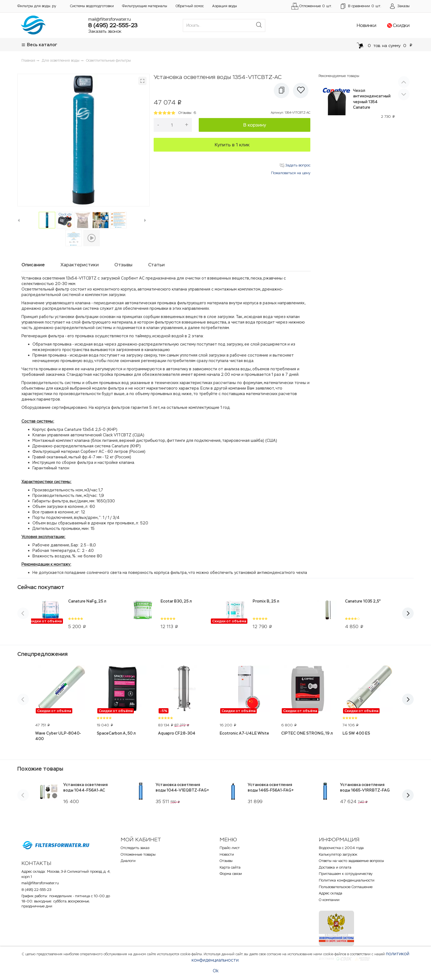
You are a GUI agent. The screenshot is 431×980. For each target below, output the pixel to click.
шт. (361, 6)
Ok (216, 971)
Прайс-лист (230, 848)
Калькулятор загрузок (338, 854)
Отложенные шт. (312, 6)
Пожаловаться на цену (291, 173)
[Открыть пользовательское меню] (400, 6)
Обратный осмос (190, 6)
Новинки (367, 25)
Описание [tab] (33, 265)
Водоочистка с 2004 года (341, 848)
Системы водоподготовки (92, 6)
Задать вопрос (295, 165)
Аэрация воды (225, 6)
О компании (329, 900)
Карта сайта (230, 867)
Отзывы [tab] (123, 265)
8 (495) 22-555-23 (113, 25)
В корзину (255, 125)
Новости (227, 854)
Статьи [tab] (156, 265)
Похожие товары (40, 769)
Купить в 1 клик (232, 145)
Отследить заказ (135, 848)
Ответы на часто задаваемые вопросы (351, 861)
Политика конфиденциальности (347, 880)
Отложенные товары (138, 854)
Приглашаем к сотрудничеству (346, 874)
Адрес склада (331, 893)
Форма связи (231, 874)
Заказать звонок (105, 31)
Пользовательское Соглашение (346, 887)
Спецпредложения (42, 654)
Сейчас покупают (41, 587)
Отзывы (226, 861)
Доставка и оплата (335, 867)
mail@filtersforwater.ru (110, 19)
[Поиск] (259, 25)
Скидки (401, 25)
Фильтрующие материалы (145, 6)
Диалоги (128, 861)
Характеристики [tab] (80, 265)
